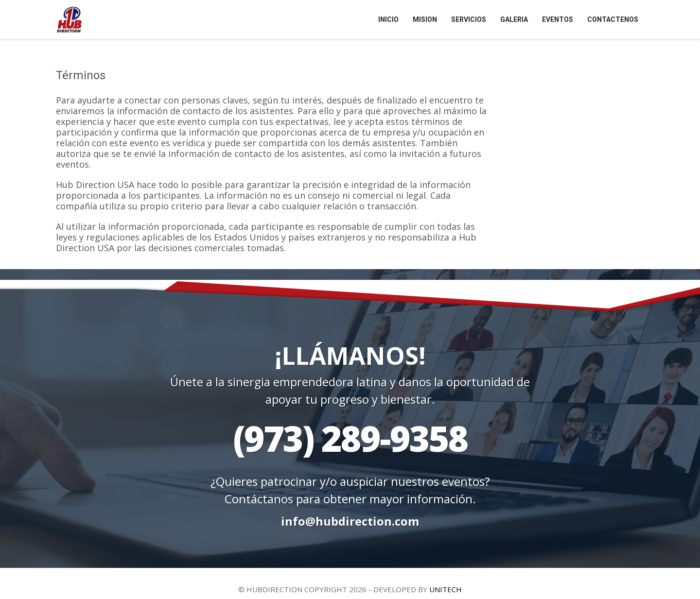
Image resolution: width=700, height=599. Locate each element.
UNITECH (446, 589)
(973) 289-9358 (350, 438)
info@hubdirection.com (350, 521)
